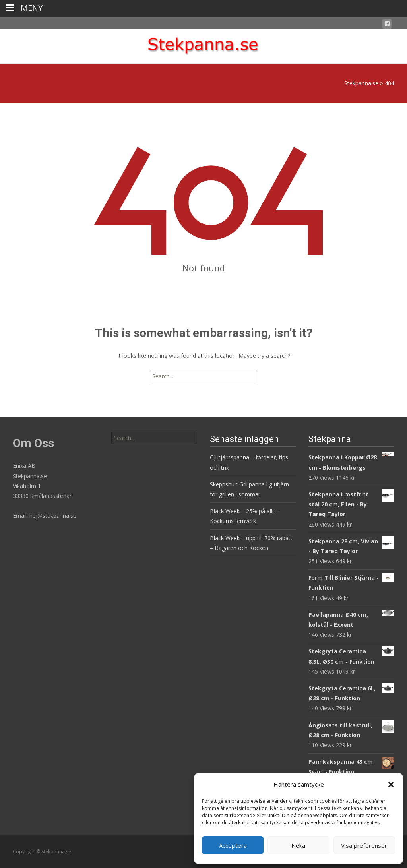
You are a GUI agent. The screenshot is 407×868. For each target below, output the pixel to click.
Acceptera (233, 845)
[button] (391, 785)
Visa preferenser (364, 845)
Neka (298, 845)
